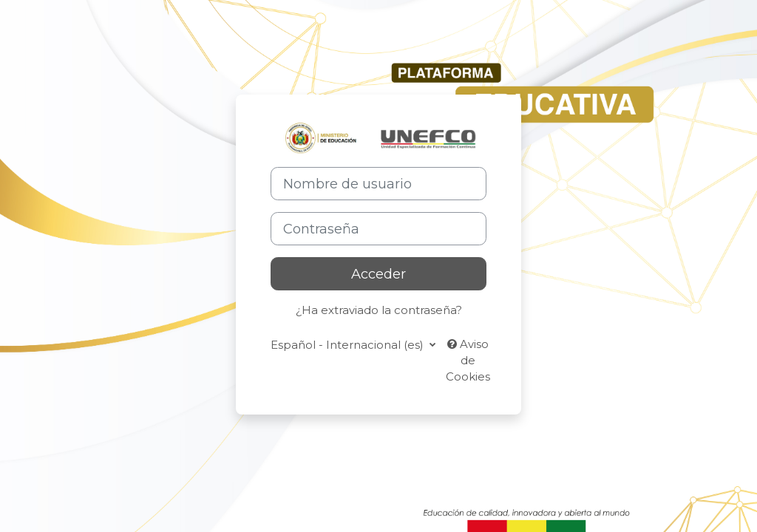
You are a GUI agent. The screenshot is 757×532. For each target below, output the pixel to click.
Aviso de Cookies (468, 361)
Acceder (378, 274)
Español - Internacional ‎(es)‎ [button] (349, 345)
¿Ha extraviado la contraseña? (379, 310)
